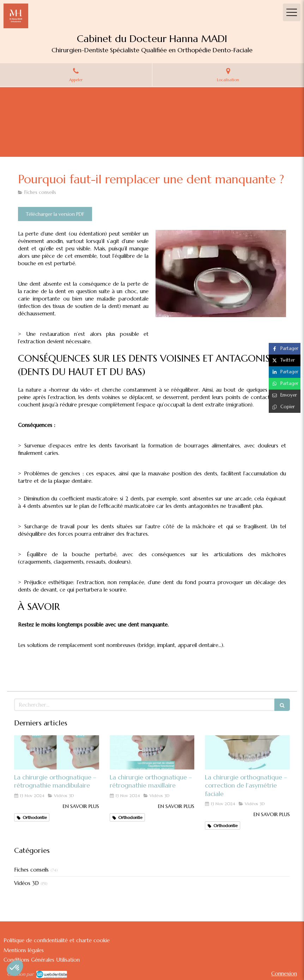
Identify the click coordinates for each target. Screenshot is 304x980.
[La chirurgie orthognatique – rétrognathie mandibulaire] (57, 752)
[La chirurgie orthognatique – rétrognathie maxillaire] (152, 752)
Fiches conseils (31, 870)
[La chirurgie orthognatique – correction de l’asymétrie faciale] (247, 752)
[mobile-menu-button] (292, 12)
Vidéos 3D (26, 883)
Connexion (284, 973)
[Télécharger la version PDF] (55, 214)
